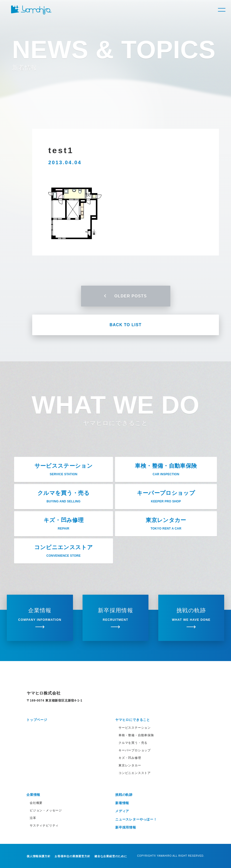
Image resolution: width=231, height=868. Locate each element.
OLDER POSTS (126, 296)
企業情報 (33, 795)
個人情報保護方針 (38, 856)
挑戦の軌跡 (124, 795)
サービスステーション (135, 728)
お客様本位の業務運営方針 (72, 856)
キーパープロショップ (135, 750)
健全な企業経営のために (111, 856)
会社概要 (36, 803)
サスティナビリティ (44, 826)
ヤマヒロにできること (133, 720)
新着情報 (122, 803)
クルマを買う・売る (133, 743)
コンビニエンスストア (135, 773)
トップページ (37, 720)
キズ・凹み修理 (130, 758)
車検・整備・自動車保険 (136, 735)
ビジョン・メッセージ (46, 810)
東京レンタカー (130, 765)
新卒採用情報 (126, 827)
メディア (122, 811)
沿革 (33, 818)
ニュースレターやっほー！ (136, 819)
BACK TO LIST (125, 325)
